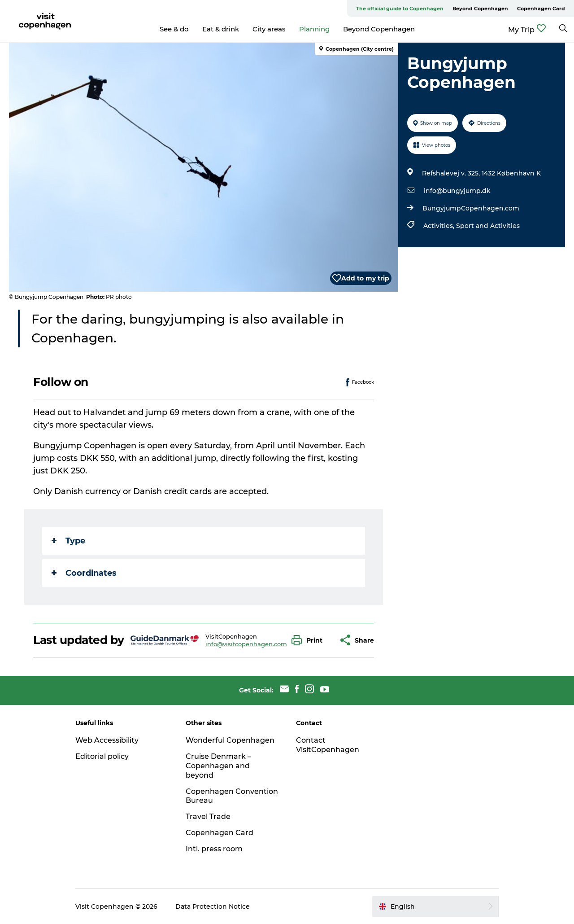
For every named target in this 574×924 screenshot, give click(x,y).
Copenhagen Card (541, 9)
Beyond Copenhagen (480, 9)
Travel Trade (208, 817)
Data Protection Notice (213, 906)
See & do (174, 29)
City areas (269, 29)
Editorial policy (102, 756)
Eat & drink (221, 29)
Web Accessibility (107, 740)
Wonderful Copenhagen (230, 740)
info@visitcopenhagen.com (246, 644)
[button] (309, 640)
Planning (314, 29)
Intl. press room (214, 849)
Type (68, 541)
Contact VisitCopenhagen (328, 745)
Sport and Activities (488, 226)
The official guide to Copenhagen (400, 9)
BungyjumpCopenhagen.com (471, 208)
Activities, (440, 226)
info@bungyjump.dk (457, 191)
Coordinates (84, 573)
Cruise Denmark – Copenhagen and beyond (218, 766)
